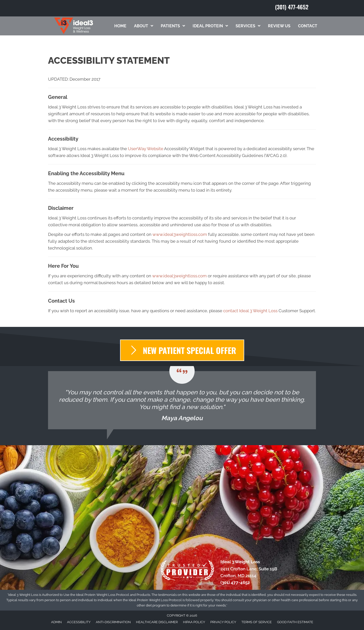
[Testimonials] (182, 400)
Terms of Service (257, 622)
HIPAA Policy (194, 622)
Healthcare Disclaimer (157, 622)
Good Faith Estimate (295, 622)
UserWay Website (146, 149)
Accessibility (79, 622)
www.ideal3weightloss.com (180, 234)
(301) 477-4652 (292, 7)
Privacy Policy (223, 622)
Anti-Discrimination (113, 622)
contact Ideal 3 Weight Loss (250, 311)
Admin (56, 622)
